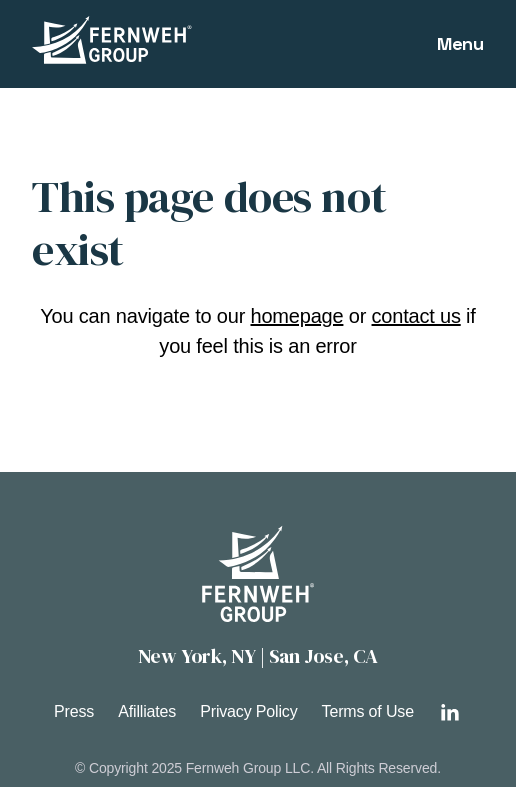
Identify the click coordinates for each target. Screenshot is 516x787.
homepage (297, 316)
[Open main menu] (460, 44)
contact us (416, 316)
